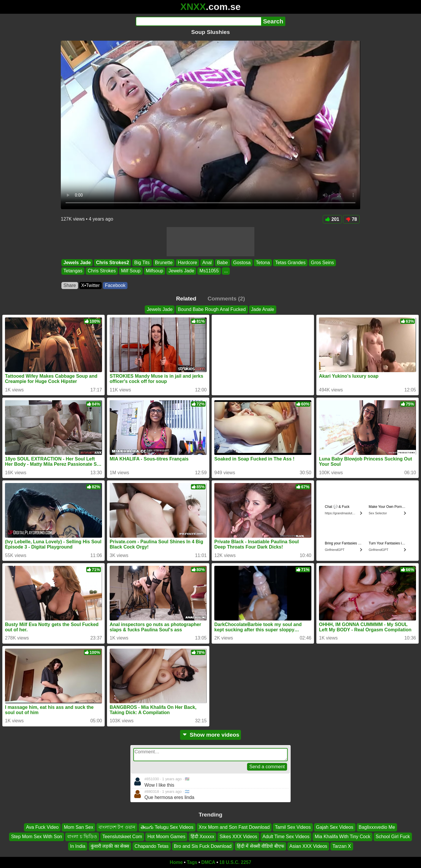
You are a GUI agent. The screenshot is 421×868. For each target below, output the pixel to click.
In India (78, 846)
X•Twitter (90, 285)
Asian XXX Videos (308, 846)
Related (186, 299)
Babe (222, 263)
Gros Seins (322, 263)
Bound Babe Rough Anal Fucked (212, 309)
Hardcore (187, 263)
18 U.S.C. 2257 (235, 862)
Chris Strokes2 (112, 263)
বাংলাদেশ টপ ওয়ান (117, 827)
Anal (207, 263)
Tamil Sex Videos (293, 827)
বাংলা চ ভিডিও (82, 837)
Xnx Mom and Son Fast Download (234, 827)
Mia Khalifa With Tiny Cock (342, 837)
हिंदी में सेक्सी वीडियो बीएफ (260, 846)
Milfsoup (155, 271)
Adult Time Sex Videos (286, 837)
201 (332, 219)
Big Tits (142, 263)
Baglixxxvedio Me (377, 827)
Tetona (263, 263)
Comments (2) (226, 299)
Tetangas (73, 271)
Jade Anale (263, 309)
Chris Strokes (102, 271)
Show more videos (211, 735)
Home (176, 862)
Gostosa (242, 263)
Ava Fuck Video (42, 827)
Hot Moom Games (166, 837)
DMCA (208, 862)
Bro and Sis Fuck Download (203, 846)
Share (70, 285)
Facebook (115, 285)
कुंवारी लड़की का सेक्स (110, 846)
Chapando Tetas (151, 846)
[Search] (198, 21)
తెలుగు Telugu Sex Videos (167, 827)
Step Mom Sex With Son (37, 837)
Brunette (164, 263)
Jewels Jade (77, 263)
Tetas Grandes (290, 263)
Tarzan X (342, 846)
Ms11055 (209, 271)
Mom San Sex (78, 827)
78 (351, 219)
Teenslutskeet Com (122, 837)
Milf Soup (131, 271)
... (226, 271)
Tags (192, 862)
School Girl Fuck (393, 837)
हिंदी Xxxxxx (202, 837)
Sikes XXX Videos (238, 837)
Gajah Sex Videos (335, 827)
